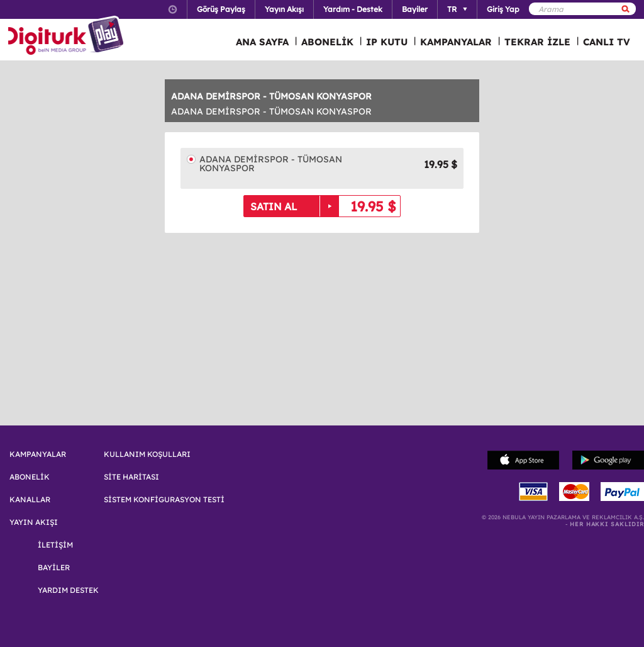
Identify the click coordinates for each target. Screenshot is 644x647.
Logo (68, 37)
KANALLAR (30, 500)
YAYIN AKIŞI (34, 522)
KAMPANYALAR (456, 42)
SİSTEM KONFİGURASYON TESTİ (164, 500)
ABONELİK (327, 42)
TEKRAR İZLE (537, 42)
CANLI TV (607, 42)
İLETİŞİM (55, 545)
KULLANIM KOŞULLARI (147, 454)
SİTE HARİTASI (131, 477)
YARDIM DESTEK (68, 590)
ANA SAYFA (262, 42)
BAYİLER (54, 568)
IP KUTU (387, 42)
